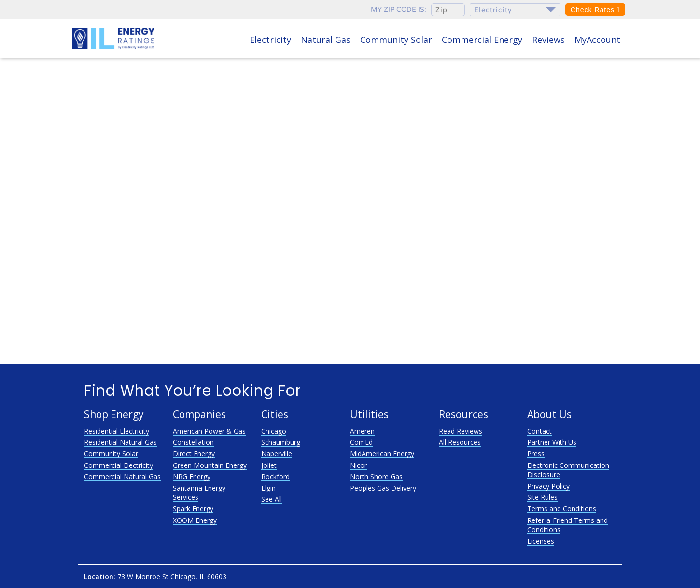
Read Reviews (461, 431)
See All (272, 499)
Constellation (193, 442)
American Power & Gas (209, 431)
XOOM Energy (195, 520)
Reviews (548, 40)
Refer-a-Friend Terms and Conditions (567, 525)
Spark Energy (193, 509)
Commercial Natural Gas (122, 476)
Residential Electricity (117, 431)
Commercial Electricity (119, 465)
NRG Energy (192, 476)
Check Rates (595, 10)
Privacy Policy (548, 486)
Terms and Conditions (562, 509)
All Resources (460, 442)
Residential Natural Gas (120, 442)
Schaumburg (281, 442)
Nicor (358, 465)
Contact (539, 431)
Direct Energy (194, 454)
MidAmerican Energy (382, 454)
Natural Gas (326, 40)
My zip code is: (399, 9)
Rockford (275, 476)
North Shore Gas (376, 476)
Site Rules (542, 497)
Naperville (277, 454)
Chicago (274, 431)
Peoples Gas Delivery (383, 488)
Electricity (270, 40)
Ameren (362, 431)
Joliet (269, 465)
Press (536, 454)
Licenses (541, 541)
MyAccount (597, 40)
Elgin (268, 488)
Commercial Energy (482, 40)
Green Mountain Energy (210, 465)
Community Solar (396, 40)
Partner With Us (552, 442)
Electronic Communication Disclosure (568, 470)
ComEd (361, 442)
